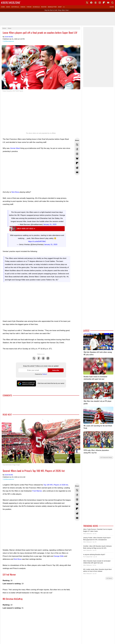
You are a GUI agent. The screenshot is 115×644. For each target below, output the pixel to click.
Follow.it (45, 374)
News (8, 7)
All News (109, 578)
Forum (29, 7)
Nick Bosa (15, 192)
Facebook (39, 357)
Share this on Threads (77, 154)
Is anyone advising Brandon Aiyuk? (94, 555)
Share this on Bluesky (77, 158)
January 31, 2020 (50, 224)
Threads (43, 357)
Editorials (15, 7)
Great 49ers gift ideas (26, 228)
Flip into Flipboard (77, 163)
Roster (44, 7)
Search (112, 3)
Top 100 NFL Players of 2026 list (56, 485)
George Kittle (59, 556)
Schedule (36, 7)
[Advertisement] (37, 172)
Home (3, 7)
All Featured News (106, 457)
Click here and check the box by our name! (51, 383)
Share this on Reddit (77, 168)
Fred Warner (37, 491)
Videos (23, 7)
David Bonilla (9, 37)
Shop (60, 7)
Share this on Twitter (77, 145)
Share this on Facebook (77, 149)
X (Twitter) (87, 3)
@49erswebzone (9, 41)
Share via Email (77, 172)
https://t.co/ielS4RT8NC (37, 241)
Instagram (48, 357)
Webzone (11, 3)
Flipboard (104, 3)
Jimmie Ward (15, 148)
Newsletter (52, 7)
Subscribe (56, 370)
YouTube (108, 3)
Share (112, 7)
